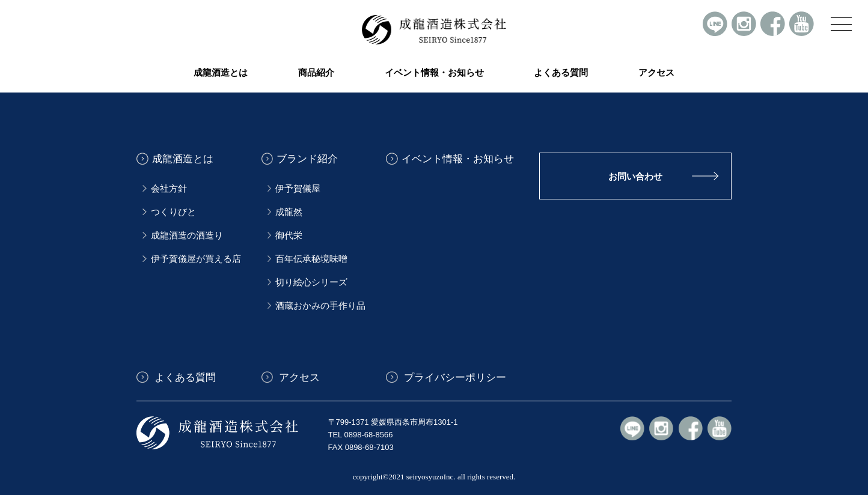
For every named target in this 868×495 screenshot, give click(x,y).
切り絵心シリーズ (311, 282)
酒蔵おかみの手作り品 (320, 306)
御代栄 (289, 235)
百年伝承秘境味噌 (311, 259)
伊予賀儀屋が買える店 (196, 259)
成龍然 (289, 212)
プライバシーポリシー (454, 377)
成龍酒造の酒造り (187, 235)
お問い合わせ (635, 176)
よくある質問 (561, 73)
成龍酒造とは (183, 159)
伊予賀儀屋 (298, 189)
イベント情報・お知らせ (434, 73)
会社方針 (169, 189)
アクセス (656, 73)
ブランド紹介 (307, 159)
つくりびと (173, 212)
